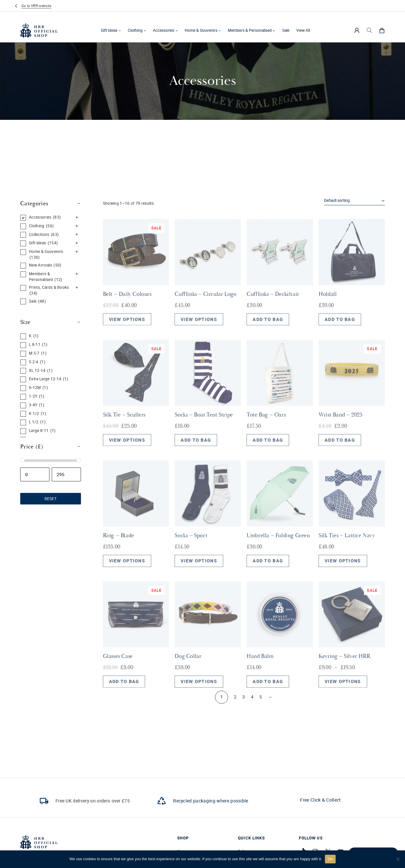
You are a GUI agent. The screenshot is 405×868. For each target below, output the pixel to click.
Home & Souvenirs (201, 30)
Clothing (135, 30)
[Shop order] (354, 201)
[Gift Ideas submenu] (120, 30)
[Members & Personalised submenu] (274, 30)
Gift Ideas (109, 30)
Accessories (164, 30)
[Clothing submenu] (145, 30)
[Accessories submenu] (177, 30)
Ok (330, 859)
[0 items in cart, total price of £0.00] (382, 30)
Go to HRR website (36, 6)
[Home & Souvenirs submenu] (219, 30)
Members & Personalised (250, 30)
